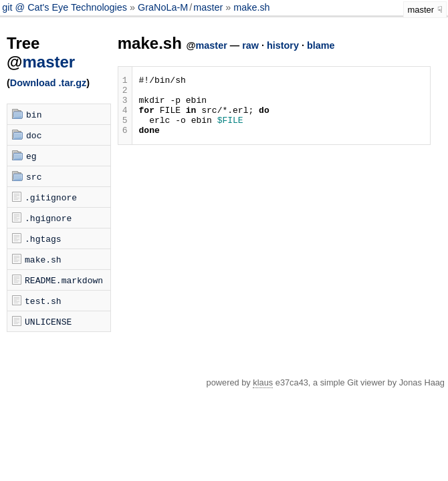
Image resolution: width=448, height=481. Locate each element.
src (34, 176)
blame (321, 45)
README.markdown (64, 280)
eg (31, 156)
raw (250, 45)
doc (34, 135)
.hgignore (48, 218)
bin (34, 114)
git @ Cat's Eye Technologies (66, 7)
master (208, 7)
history (283, 45)
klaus (263, 382)
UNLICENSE (48, 321)
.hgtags (43, 238)
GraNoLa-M (163, 7)
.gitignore (51, 197)
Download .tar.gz (48, 83)
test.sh (43, 301)
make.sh (251, 7)
